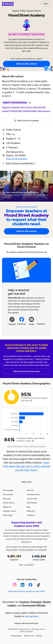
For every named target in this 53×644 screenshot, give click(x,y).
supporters (14, 557)
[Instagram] (14, 585)
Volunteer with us (10, 511)
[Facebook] (31, 585)
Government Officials (34, 605)
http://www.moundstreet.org (21, 163)
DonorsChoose (8, 4)
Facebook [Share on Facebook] (22, 321)
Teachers (24, 602)
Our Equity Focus (33, 494)
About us (30, 490)
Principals (36, 602)
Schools (39, 636)
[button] (12, 321)
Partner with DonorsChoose (26, 623)
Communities (32, 503)
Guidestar (43, 550)
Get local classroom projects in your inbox (26, 591)
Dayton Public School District (27, 11)
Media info (31, 511)
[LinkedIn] (22, 585)
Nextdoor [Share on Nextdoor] (41, 321)
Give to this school (26, 64)
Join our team (32, 499)
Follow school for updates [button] (26, 121)
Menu (46, 4)
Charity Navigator (26, 550)
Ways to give (8, 515)
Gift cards (7, 499)
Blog (28, 507)
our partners (32, 616)
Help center (26, 482)
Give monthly (8, 494)
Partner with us (9, 503)
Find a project (8, 490)
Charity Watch (12, 550)
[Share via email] (31, 322)
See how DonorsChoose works (26, 371)
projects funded (39, 557)
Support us (7, 507)
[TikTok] (39, 585)
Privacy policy (16, 636)
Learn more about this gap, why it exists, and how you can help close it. (26, 466)
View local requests (17, 159)
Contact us (31, 515)
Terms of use (29, 636)
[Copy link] (12, 321)
